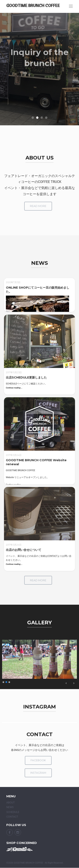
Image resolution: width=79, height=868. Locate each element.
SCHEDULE (13, 812)
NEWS (10, 807)
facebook (38, 760)
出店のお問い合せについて (24, 550)
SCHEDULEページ (15, 384)
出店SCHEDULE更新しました (26, 377)
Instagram (38, 773)
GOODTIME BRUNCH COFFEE (33, 5)
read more (38, 206)
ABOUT (11, 802)
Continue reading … (14, 388)
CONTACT (53, 556)
